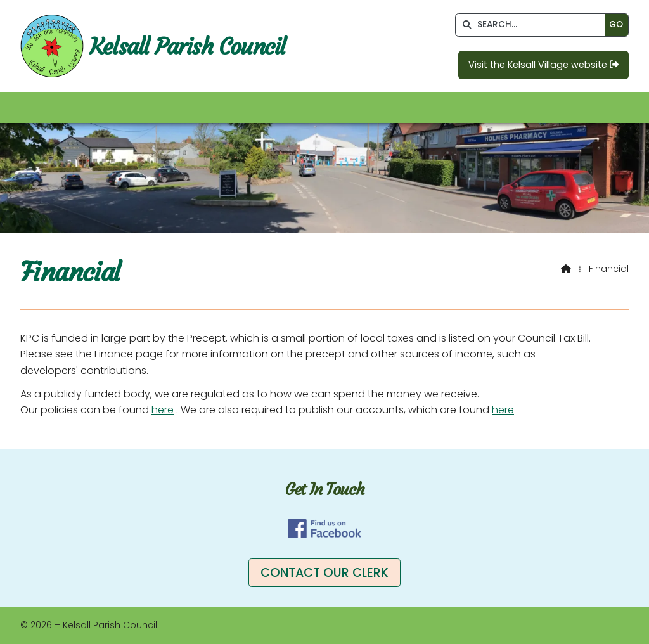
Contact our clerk (324, 573)
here (163, 410)
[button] (324, 107)
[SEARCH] (533, 25)
